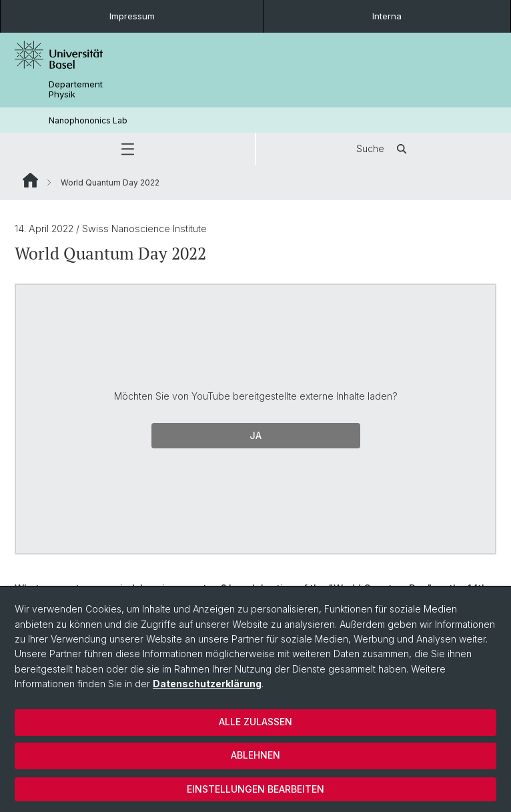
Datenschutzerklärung (207, 684)
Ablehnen (255, 755)
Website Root (30, 180)
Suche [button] (384, 149)
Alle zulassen (255, 722)
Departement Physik (76, 89)
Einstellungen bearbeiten (255, 789)
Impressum (132, 16)
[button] (127, 149)
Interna (387, 16)
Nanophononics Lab (88, 120)
